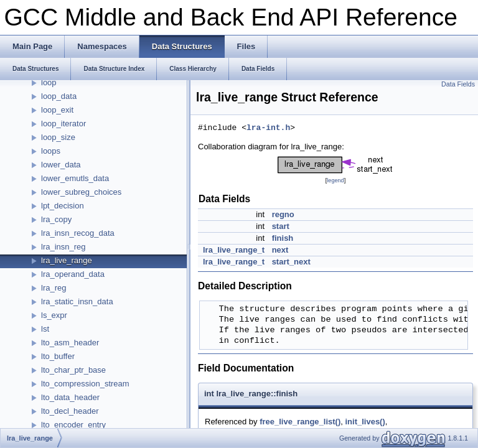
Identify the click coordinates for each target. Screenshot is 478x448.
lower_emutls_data (75, 178)
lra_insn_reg (63, 247)
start (281, 226)
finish (283, 238)
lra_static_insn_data (77, 301)
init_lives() (365, 422)
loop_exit (57, 110)
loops (51, 151)
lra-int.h (268, 128)
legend (335, 180)
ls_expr (54, 315)
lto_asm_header (70, 343)
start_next (291, 262)
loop (49, 82)
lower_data (61, 165)
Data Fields (458, 84)
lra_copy (56, 219)
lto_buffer (58, 356)
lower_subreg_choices (81, 192)
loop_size (58, 137)
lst (45, 329)
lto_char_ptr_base (73, 370)
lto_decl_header (70, 411)
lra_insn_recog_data (78, 233)
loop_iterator (63, 124)
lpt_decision (63, 206)
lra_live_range (67, 260)
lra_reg (54, 288)
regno (283, 214)
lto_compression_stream (85, 384)
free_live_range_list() (300, 422)
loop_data (59, 96)
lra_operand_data (73, 274)
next (280, 250)
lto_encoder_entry (73, 425)
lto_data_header (70, 397)
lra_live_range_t (234, 250)
